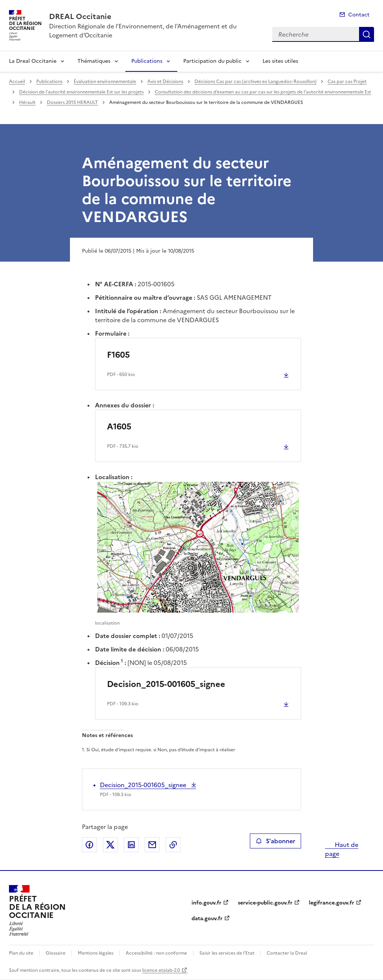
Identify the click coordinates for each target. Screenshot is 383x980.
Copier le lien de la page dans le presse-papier (173, 845)
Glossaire (56, 953)
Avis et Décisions (165, 81)
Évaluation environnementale (105, 81)
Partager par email (152, 845)
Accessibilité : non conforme (156, 953)
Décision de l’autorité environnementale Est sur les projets (81, 92)
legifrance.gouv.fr (332, 903)
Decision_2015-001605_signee (166, 684)
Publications (147, 61)
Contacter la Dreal (287, 953)
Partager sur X (110, 845)
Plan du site (21, 953)
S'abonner (275, 841)
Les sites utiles (280, 61)
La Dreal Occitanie (33, 61)
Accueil (17, 81)
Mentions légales (96, 953)
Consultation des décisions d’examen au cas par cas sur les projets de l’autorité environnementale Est (263, 92)
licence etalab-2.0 (161, 970)
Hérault (27, 102)
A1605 (119, 427)
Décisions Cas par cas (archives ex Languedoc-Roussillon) (255, 81)
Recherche (367, 34)
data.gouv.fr (207, 919)
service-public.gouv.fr (265, 903)
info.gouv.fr (206, 903)
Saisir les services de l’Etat (227, 953)
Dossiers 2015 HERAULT (72, 102)
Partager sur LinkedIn (131, 845)
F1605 (118, 355)
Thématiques (94, 61)
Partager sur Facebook (89, 845)
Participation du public (212, 61)
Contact (359, 15)
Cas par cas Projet (347, 81)
